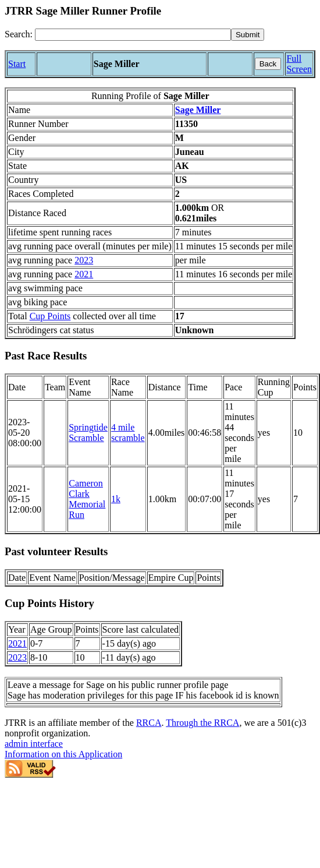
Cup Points (50, 316)
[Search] (133, 35)
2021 (84, 274)
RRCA (149, 723)
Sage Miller (198, 110)
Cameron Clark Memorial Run (87, 499)
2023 (84, 260)
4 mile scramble (128, 433)
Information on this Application (63, 754)
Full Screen (299, 64)
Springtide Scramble (88, 433)
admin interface (34, 744)
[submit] (248, 35)
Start (17, 64)
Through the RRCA (202, 723)
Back (268, 64)
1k (116, 499)
